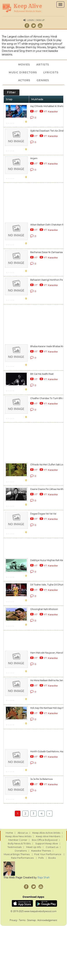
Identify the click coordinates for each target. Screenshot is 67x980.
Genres (43, 80)
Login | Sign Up (36, 20)
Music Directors (23, 72)
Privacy (13, 920)
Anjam (34, 158)
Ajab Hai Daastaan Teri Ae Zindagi (49, 131)
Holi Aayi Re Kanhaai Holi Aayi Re (48, 708)
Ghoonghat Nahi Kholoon (44, 609)
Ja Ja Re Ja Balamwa (41, 779)
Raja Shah (44, 878)
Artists (43, 65)
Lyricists (51, 72)
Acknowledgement (47, 920)
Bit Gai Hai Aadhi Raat (42, 374)
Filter (11, 92)
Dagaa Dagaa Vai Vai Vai (43, 514)
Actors (24, 80)
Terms (22, 920)
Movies (24, 65)
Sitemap (31, 920)
